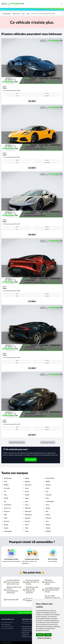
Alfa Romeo (8, 478)
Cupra (27, 488)
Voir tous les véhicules (48, 442)
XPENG (48, 531)
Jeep (47, 498)
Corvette (7, 488)
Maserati (28, 508)
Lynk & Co (7, 508)
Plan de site (26, 632)
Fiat (47, 491)
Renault (27, 521)
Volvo (27, 531)
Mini (5, 515)
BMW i (6, 485)
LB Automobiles (7, 13)
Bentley (27, 481)
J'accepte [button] (40, 635)
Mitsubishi (28, 515)
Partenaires (26, 634)
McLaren (7, 511)
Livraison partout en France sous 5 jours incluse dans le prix (13, 582)
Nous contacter (31, 460)
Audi (5, 481)
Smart (27, 525)
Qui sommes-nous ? (28, 626)
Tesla (27, 528)
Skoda (6, 525)
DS (5, 491)
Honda (27, 495)
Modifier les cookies (28, 636)
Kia (5, 501)
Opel (6, 518)
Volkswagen (8, 531)
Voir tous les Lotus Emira (17, 442)
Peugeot (28, 518)
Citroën (48, 485)
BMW (48, 481)
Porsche (7, 521)
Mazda (48, 508)
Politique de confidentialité (30, 630)
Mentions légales (27, 628)
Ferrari (27, 491)
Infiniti (6, 498)
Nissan (48, 515)
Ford (5, 495)
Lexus (27, 505)
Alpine (27, 478)
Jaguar (27, 498)
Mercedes (28, 511)
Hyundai (48, 495)
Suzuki (6, 528)
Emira (28, 13)
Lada (26, 501)
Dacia (48, 488)
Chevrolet (28, 485)
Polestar (48, 518)
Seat (47, 521)
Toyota (48, 528)
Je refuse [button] (48, 635)
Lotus (23, 13)
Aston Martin (50, 478)
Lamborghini (50, 501)
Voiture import (16, 13)
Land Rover (8, 505)
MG (47, 511)
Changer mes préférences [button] (44, 638)
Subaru (48, 525)
